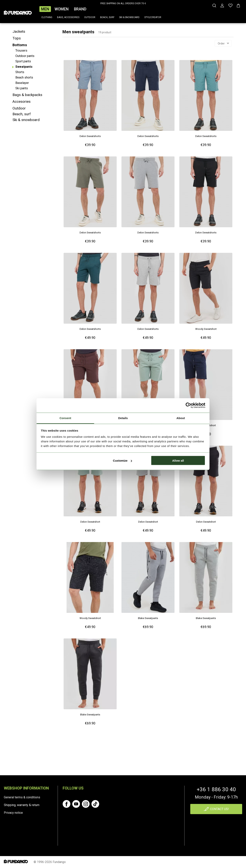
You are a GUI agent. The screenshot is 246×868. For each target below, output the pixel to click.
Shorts (20, 72)
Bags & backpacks (27, 95)
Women (62, 9)
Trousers (21, 51)
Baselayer (22, 83)
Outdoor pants (25, 56)
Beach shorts (24, 77)
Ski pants (22, 88)
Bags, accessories (68, 17)
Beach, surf (107, 17)
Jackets (19, 31)
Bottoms (20, 45)
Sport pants (23, 61)
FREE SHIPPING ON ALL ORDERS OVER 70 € (123, 3)
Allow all (178, 461)
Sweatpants (24, 67)
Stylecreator (153, 17)
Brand (80, 9)
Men (45, 9)
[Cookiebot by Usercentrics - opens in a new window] (188, 405)
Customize (123, 461)
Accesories (22, 102)
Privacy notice (13, 813)
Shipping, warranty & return (22, 805)
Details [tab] (123, 418)
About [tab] (181, 418)
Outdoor (90, 17)
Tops (17, 38)
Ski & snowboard (129, 17)
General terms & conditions (22, 797)
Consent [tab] (65, 418)
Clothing (47, 17)
